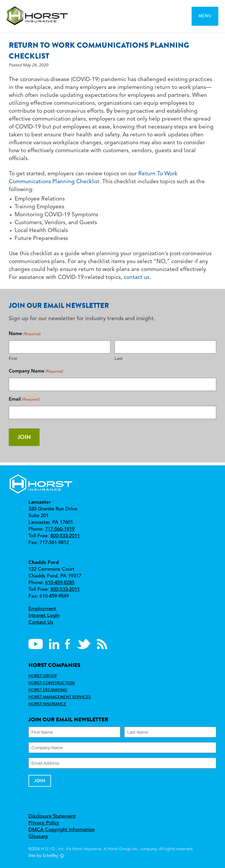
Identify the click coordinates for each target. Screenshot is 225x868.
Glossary (38, 837)
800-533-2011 (65, 536)
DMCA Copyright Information (62, 830)
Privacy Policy (44, 823)
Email (24, 400)
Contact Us (41, 622)
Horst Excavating (48, 690)
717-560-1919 (60, 529)
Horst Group (43, 676)
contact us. (137, 278)
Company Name (36, 372)
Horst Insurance (47, 704)
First (13, 359)
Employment (42, 609)
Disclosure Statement (52, 816)
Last (119, 359)
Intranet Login (44, 616)
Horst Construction (52, 683)
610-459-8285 (60, 583)
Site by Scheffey (43, 856)
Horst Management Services (60, 697)
